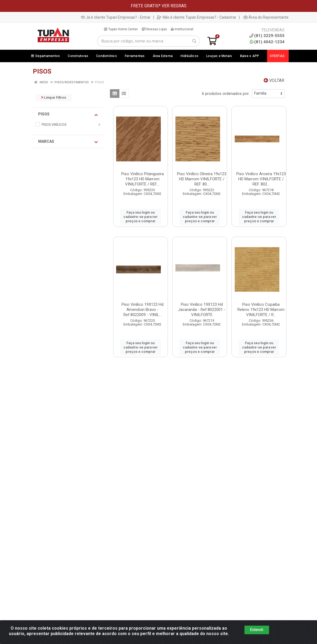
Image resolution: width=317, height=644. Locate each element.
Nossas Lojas (154, 29)
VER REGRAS (174, 6)
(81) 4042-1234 (267, 42)
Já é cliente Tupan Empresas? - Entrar (116, 17)
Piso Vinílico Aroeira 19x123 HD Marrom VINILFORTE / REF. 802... (261, 179)
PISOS (68, 114)
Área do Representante (266, 17)
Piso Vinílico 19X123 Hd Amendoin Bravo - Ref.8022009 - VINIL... (143, 310)
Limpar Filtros (54, 97)
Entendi (257, 630)
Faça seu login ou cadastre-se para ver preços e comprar (140, 217)
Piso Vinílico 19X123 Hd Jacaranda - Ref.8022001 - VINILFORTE (202, 310)
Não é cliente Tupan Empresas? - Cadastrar (197, 17)
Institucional (182, 29)
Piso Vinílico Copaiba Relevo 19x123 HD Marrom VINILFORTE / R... (261, 310)
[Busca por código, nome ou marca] (143, 41)
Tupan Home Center (121, 29)
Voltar (274, 80)
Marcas (68, 142)
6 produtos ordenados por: (226, 94)
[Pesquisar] (194, 41)
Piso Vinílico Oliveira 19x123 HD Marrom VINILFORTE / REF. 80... (202, 179)
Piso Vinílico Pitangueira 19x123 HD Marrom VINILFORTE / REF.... (143, 179)
